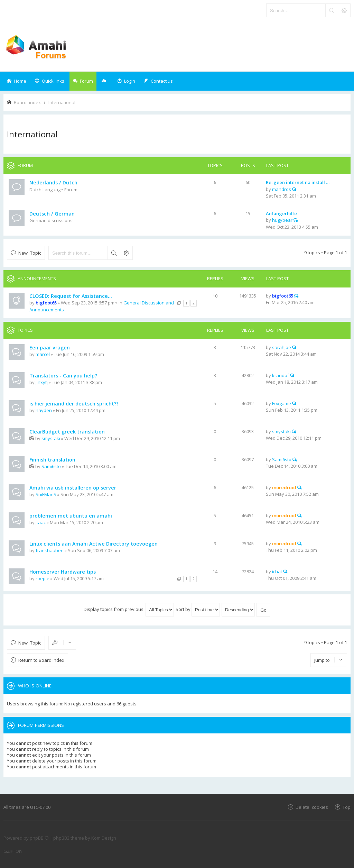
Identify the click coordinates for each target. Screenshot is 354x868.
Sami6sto (51, 466)
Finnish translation (52, 460)
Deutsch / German (52, 214)
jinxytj (42, 382)
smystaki (51, 438)
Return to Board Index (41, 660)
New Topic (30, 253)
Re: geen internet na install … (298, 182)
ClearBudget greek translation (67, 432)
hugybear (282, 220)
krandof (281, 375)
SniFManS (46, 494)
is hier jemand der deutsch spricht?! (74, 404)
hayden (44, 410)
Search (114, 253)
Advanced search (126, 253)
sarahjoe (282, 347)
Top (347, 807)
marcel (43, 354)
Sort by (198, 609)
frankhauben (50, 550)
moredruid (284, 487)
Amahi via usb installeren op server (73, 488)
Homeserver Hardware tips (63, 572)
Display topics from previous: (129, 609)
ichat (277, 572)
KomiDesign (104, 838)
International (32, 134)
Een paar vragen (50, 348)
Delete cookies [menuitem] (312, 807)
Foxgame (282, 403)
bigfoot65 (46, 303)
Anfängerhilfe (281, 213)
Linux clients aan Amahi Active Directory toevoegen (94, 544)
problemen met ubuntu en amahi (71, 516)
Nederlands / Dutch (53, 182)
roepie (43, 578)
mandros (282, 189)
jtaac (41, 522)
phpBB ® (39, 838)
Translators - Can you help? (63, 376)
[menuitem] (126, 81)
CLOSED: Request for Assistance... (71, 296)
